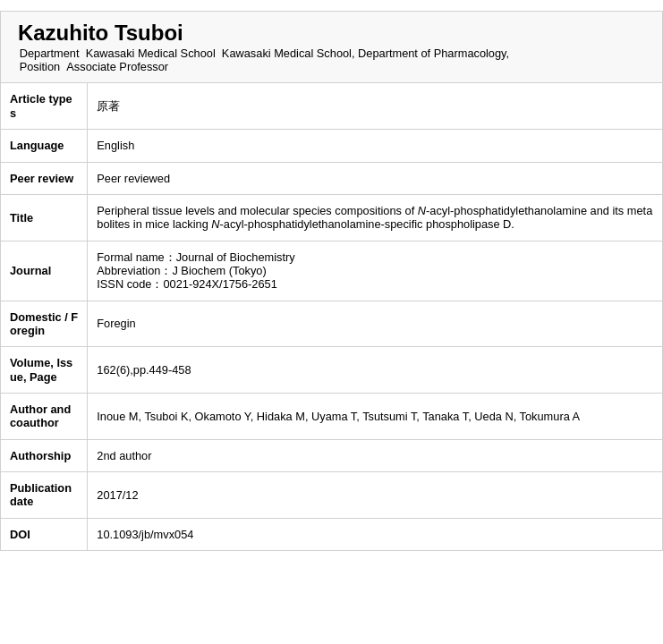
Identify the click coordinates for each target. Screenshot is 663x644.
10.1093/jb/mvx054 (145, 534)
